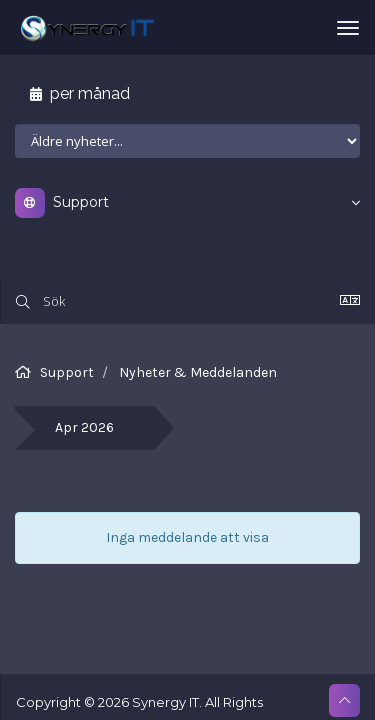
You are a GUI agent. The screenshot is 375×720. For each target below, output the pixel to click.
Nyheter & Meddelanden (198, 372)
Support (67, 372)
